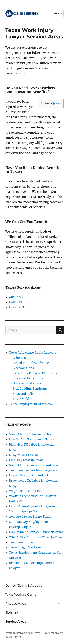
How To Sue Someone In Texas (32, 439)
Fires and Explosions (28, 378)
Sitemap (12, 612)
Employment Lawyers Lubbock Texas (36, 532)
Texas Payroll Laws (23, 542)
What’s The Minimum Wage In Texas (36, 537)
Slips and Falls (23, 394)
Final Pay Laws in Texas (26, 460)
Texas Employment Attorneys (31, 404)
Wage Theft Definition (25, 491)
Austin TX (16, 297)
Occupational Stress (27, 383)
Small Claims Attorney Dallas (30, 434)
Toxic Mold (21, 399)
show (57, 104)
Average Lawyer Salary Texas (30, 517)
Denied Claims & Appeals (24, 585)
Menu (58, 13)
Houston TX (18, 307)
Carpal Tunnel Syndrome (31, 363)
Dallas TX (16, 302)
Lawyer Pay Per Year (24, 455)
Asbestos (19, 358)
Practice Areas (16, 603)
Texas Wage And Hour (25, 547)
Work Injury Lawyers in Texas (23, 633)
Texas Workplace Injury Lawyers (33, 352)
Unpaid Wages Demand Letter (31, 475)
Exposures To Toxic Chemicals (35, 373)
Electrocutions (23, 368)
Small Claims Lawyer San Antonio (33, 465)
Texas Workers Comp (21, 594)
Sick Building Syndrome (30, 388)
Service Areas (16, 621)
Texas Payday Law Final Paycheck (33, 470)
